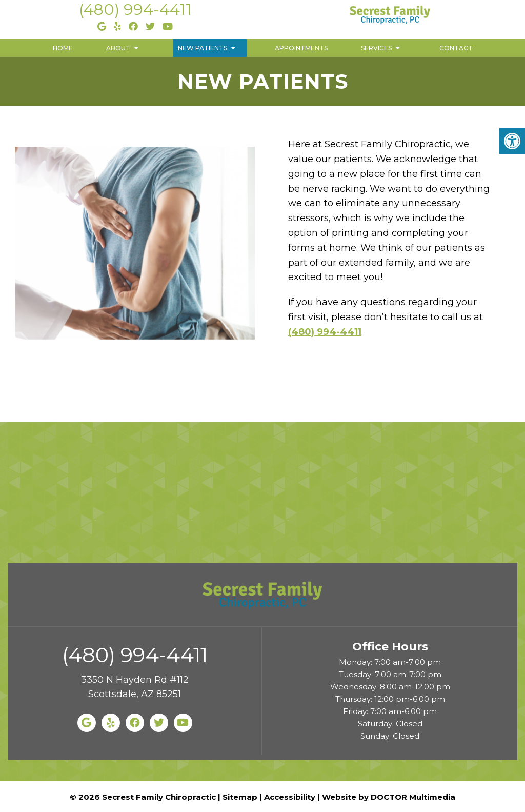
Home (63, 48)
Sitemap (240, 797)
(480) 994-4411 (135, 9)
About (118, 48)
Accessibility (290, 797)
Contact (456, 48)
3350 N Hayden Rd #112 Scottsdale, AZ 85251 (135, 687)
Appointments (301, 48)
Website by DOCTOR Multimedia (389, 797)
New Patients (203, 48)
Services (376, 48)
